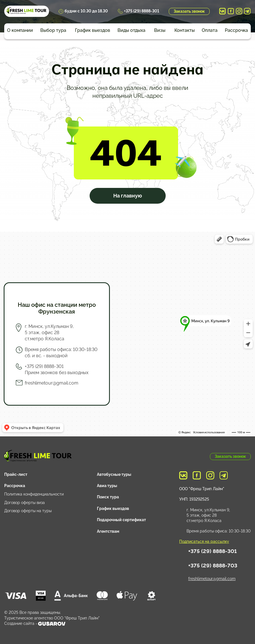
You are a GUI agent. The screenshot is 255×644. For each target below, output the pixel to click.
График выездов (93, 30)
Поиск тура (108, 497)
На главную (128, 196)
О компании (20, 30)
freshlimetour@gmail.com (52, 383)
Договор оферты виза (25, 503)
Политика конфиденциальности (34, 494)
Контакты (185, 30)
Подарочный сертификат (121, 520)
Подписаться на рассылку (204, 541)
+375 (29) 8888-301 (142, 11)
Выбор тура (53, 30)
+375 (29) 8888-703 (213, 565)
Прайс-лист (16, 474)
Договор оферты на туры (28, 511)
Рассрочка (236, 30)
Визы (160, 30)
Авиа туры (107, 486)
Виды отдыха (131, 30)
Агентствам (108, 531)
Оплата (210, 30)
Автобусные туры (114, 474)
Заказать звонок (189, 11)
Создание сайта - (35, 624)
